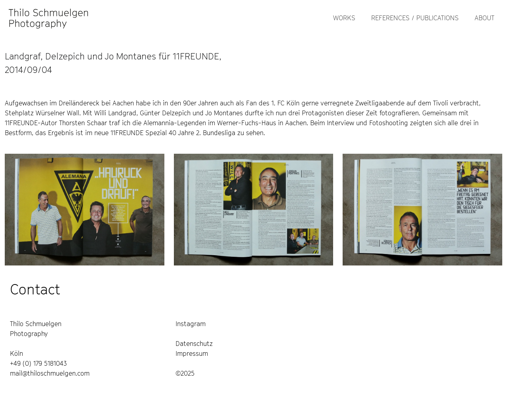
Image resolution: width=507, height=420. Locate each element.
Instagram (191, 324)
